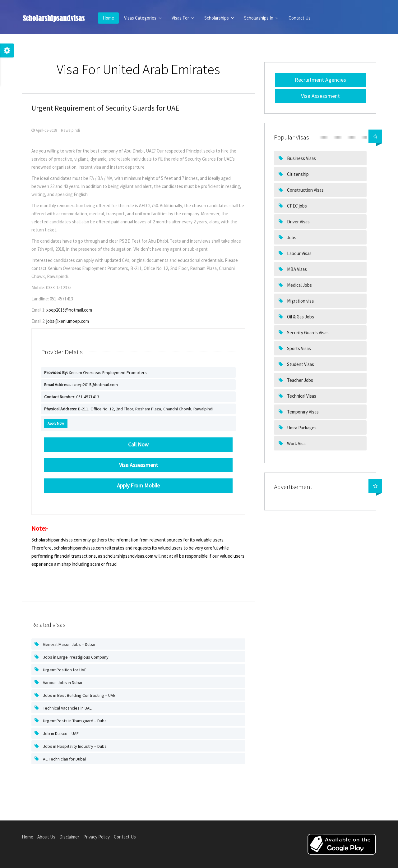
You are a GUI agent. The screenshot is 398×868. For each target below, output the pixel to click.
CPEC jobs (296, 206)
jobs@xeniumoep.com (68, 321)
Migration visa (300, 301)
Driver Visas (298, 222)
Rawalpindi (70, 130)
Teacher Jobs (300, 380)
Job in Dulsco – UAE (60, 733)
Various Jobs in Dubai (62, 683)
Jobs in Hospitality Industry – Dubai (75, 746)
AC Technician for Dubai (64, 759)
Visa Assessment (320, 96)
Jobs (291, 238)
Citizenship (297, 174)
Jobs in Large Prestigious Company (75, 657)
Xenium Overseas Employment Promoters (95, 372)
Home (108, 18)
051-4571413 (72, 397)
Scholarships (219, 18)
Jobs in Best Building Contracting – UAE (79, 695)
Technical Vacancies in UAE (67, 708)
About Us (46, 837)
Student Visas (300, 364)
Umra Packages (301, 428)
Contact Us (300, 18)
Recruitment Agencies (320, 80)
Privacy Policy (97, 837)
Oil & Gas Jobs (300, 317)
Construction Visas (305, 190)
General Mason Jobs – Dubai (69, 644)
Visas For (183, 18)
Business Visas (301, 158)
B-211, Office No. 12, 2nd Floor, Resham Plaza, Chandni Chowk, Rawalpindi (129, 409)
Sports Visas (298, 348)
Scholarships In (261, 18)
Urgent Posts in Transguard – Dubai (75, 721)
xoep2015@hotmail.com (69, 310)
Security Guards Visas (307, 333)
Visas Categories (143, 18)
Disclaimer (69, 837)
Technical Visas (301, 396)
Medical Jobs (299, 285)
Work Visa (296, 443)
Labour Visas (299, 253)
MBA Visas (296, 269)
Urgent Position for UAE (64, 670)
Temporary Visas (302, 412)
